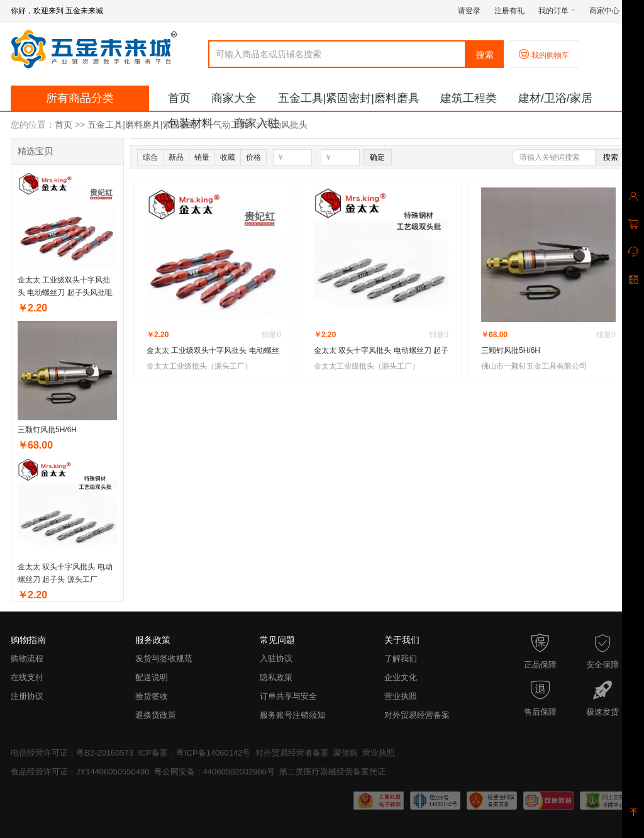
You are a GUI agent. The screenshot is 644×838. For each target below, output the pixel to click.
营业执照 (401, 696)
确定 (377, 157)
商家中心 (608, 11)
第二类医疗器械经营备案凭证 (332, 772)
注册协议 (27, 696)
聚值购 (346, 753)
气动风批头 (286, 125)
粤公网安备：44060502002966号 (214, 772)
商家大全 (234, 98)
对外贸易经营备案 (417, 715)
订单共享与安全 (288, 696)
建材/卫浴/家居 (555, 98)
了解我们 (401, 658)
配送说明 (152, 677)
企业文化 (401, 677)
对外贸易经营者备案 (292, 753)
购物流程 (27, 658)
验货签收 (152, 696)
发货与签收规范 (164, 658)
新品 (176, 157)
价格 (253, 157)
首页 (179, 98)
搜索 (485, 55)
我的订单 (557, 11)
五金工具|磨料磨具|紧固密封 (142, 125)
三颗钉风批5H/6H (47, 430)
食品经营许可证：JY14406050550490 (80, 772)
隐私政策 (276, 677)
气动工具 (231, 125)
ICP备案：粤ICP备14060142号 (194, 753)
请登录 (469, 11)
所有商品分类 (80, 98)
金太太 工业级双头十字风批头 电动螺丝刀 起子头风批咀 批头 (65, 293)
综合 (150, 157)
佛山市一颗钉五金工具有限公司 (534, 366)
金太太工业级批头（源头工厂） (199, 366)
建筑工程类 (469, 98)
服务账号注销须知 (292, 715)
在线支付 (27, 677)
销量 (202, 157)
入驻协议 (276, 658)
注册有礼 (509, 11)
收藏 (228, 157)
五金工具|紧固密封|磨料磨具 (349, 98)
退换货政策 (156, 715)
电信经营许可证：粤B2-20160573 (72, 753)
